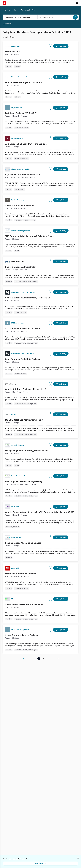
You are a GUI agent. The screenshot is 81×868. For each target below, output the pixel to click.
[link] (23, 659)
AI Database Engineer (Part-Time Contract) (27, 144)
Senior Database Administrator (21, 205)
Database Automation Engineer (21, 574)
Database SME (13, 52)
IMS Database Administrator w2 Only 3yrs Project (30, 236)
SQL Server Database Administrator (23, 175)
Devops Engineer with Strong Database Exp (27, 451)
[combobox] (18, 17)
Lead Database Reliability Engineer (23, 359)
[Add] (50, 46)
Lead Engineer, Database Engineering (24, 481)
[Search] (75, 17)
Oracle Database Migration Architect (24, 82)
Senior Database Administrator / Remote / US (28, 298)
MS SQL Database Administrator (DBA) (24, 420)
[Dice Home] (4, 3)
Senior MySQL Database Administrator (24, 604)
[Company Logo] (8, 46)
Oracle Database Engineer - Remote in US (26, 389)
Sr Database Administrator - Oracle (23, 328)
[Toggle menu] (77, 3)
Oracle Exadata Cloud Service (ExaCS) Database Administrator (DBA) (40, 512)
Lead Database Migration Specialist (23, 543)
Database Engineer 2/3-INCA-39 (21, 113)
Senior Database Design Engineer (22, 635)
